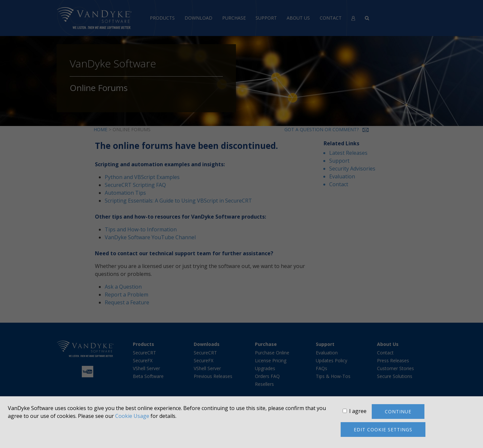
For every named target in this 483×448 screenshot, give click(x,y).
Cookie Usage (132, 416)
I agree (358, 411)
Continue (398, 412)
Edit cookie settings (383, 430)
